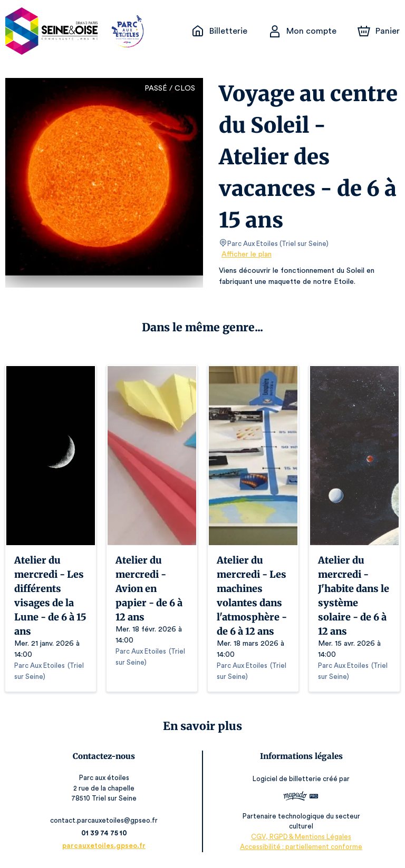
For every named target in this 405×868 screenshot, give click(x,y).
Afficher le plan (246, 254)
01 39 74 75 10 (106, 833)
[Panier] (379, 31)
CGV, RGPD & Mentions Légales (300, 837)
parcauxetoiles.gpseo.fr (106, 846)
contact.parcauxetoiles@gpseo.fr (106, 820)
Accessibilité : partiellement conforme (299, 847)
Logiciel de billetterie (286, 779)
